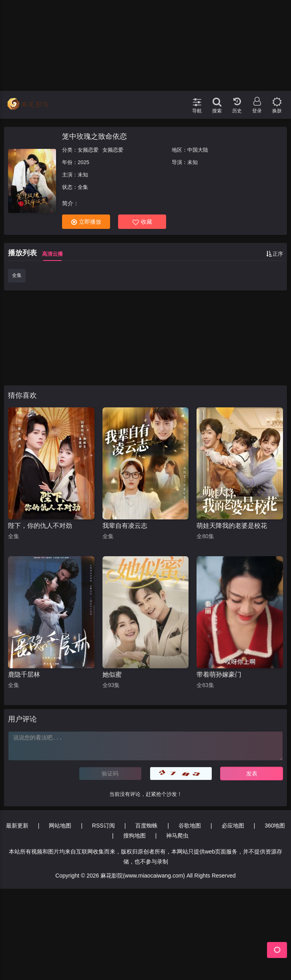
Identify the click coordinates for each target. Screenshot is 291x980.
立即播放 (86, 222)
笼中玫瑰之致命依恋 (94, 136)
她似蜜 (112, 674)
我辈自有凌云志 (125, 526)
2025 (83, 162)
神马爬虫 (177, 836)
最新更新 (17, 826)
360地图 (275, 826)
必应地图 (233, 826)
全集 (17, 275)
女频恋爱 (88, 150)
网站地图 (60, 826)
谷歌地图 (190, 826)
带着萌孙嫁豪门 (219, 674)
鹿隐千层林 (24, 674)
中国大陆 (198, 150)
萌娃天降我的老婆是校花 (232, 526)
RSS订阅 (103, 826)
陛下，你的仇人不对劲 (40, 526)
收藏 (142, 222)
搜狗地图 (134, 836)
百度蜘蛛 (147, 826)
